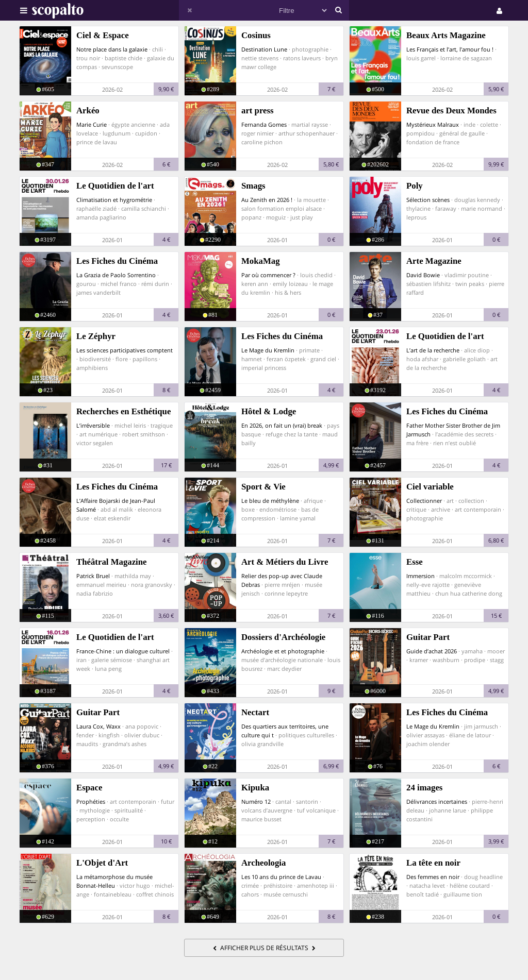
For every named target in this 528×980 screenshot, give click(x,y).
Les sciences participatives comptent (125, 350)
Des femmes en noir (433, 877)
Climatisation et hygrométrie (114, 200)
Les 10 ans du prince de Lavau (281, 877)
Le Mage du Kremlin (268, 350)
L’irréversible (93, 425)
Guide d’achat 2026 (432, 651)
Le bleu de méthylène (270, 501)
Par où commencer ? (268, 275)
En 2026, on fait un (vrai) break (282, 425)
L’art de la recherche (433, 350)
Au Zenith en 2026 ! (267, 200)
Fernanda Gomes (264, 124)
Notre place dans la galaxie (112, 49)
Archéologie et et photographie (283, 651)
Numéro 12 (256, 801)
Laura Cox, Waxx (98, 726)
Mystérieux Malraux (433, 124)
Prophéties (91, 801)
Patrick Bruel (93, 576)
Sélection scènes (428, 200)
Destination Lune (264, 49)
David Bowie (423, 275)
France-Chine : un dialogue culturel (123, 651)
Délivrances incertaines (437, 801)
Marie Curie (92, 124)
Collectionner (424, 501)
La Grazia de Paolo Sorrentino (116, 275)
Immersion (420, 576)
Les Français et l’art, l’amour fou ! (450, 49)
